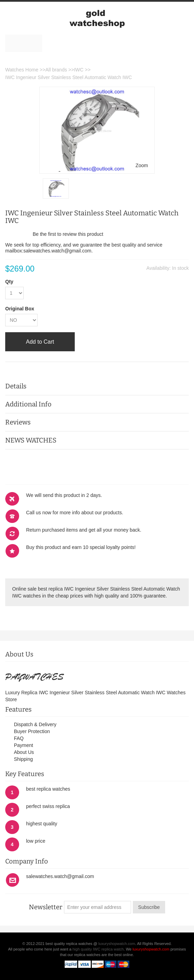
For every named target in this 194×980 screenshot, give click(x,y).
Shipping (23, 759)
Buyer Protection (32, 731)
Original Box (20, 309)
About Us (24, 752)
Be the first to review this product (68, 234)
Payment (23, 745)
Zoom (142, 165)
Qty (9, 282)
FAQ (19, 738)
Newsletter (46, 907)
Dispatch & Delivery (35, 724)
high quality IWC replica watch (98, 949)
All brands (56, 70)
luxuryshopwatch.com (117, 944)
